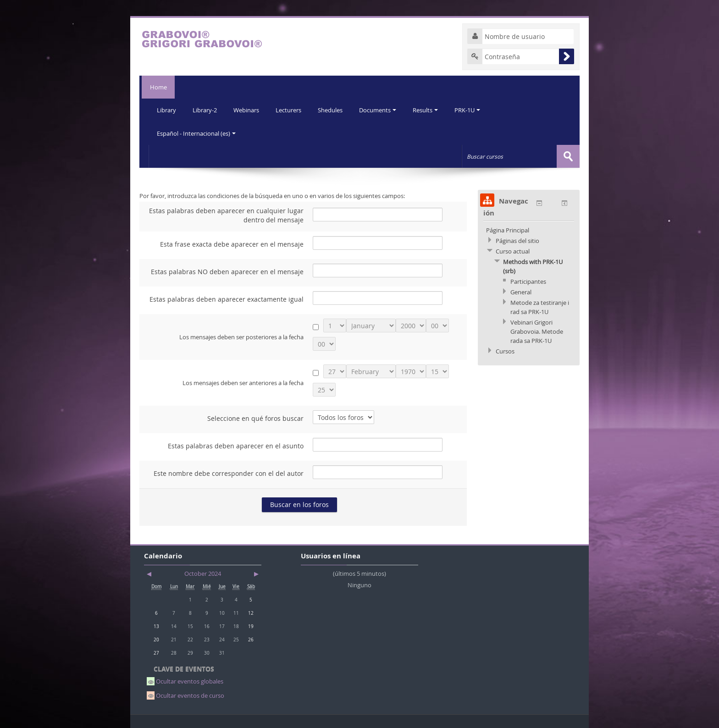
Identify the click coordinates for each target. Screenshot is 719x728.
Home (157, 87)
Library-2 (206, 110)
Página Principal (508, 230)
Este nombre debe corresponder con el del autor (229, 473)
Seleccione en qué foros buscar (255, 418)
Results (431, 110)
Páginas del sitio (517, 240)
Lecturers (292, 110)
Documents (383, 110)
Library (167, 110)
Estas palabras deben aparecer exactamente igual (227, 299)
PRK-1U (474, 110)
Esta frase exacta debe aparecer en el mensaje (232, 244)
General (521, 292)
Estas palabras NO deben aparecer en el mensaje (227, 271)
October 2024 (203, 573)
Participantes (528, 281)
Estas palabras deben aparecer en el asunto (236, 445)
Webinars (249, 110)
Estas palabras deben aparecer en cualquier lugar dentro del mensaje (226, 215)
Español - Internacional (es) (197, 133)
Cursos (505, 351)
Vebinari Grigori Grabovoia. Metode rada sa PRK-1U (537, 331)
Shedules (334, 110)
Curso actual (513, 251)
